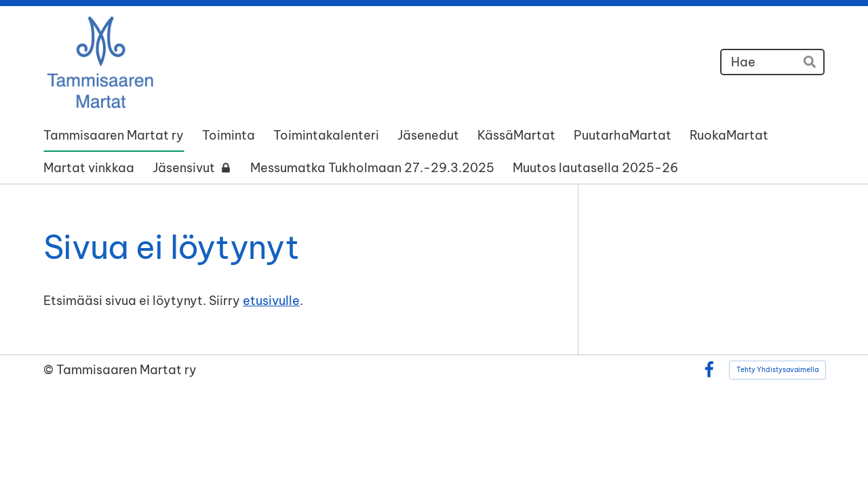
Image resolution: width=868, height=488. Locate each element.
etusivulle (271, 301)
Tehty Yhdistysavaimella (777, 370)
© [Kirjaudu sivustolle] (50, 370)
